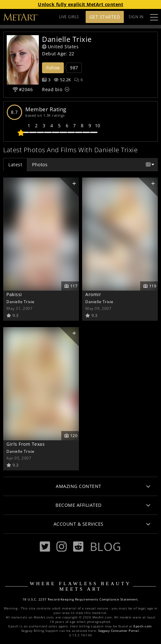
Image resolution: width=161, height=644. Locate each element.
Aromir (93, 294)
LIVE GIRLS (69, 17)
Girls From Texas (25, 444)
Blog (106, 546)
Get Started (105, 17)
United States (60, 47)
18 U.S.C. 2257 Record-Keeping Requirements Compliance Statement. (81, 599)
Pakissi (14, 294)
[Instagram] (62, 547)
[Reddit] (78, 547)
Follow (53, 68)
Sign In (136, 17)
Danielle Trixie (21, 302)
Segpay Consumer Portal (119, 631)
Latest (15, 165)
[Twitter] (45, 547)
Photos (40, 165)
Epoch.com (143, 626)
